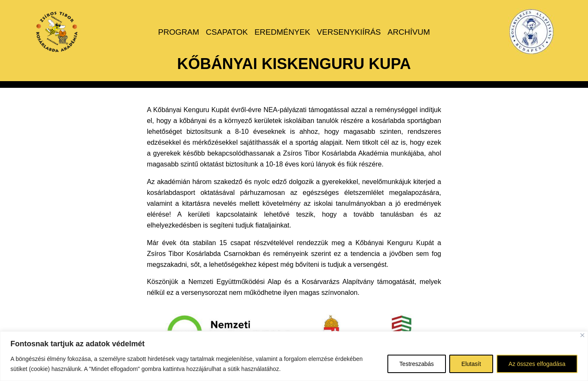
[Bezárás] (582, 335)
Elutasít (471, 364)
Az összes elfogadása (537, 364)
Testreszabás (417, 364)
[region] (294, 356)
